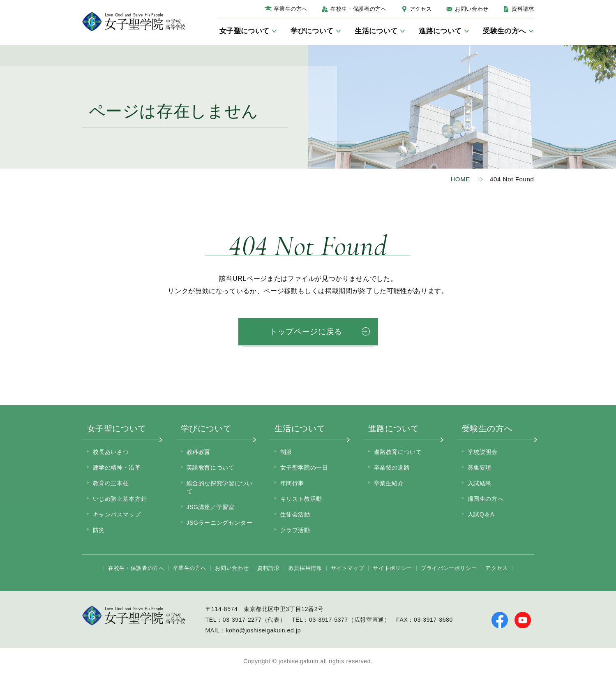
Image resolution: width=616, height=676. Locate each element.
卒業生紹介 (389, 484)
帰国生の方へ (486, 500)
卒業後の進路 (392, 469)
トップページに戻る (306, 332)
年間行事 (292, 484)
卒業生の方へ (291, 9)
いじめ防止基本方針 (120, 500)
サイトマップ (348, 569)
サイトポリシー (392, 569)
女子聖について (117, 430)
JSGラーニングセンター (220, 524)
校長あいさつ (111, 453)
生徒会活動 (295, 516)
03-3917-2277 (242, 621)
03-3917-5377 (329, 621)
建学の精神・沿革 (117, 469)
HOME (460, 179)
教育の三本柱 (111, 484)
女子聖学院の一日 (304, 469)
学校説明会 (483, 453)
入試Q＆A (481, 516)
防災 (99, 531)
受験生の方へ (487, 430)
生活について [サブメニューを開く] (376, 31)
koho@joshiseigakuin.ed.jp (263, 632)
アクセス (421, 9)
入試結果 (480, 484)
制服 (286, 453)
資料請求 (523, 9)
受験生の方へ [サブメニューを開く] (504, 31)
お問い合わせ (472, 9)
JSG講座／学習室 (211, 508)
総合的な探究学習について (220, 488)
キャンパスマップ (117, 516)
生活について (300, 430)
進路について (394, 430)
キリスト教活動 (301, 500)
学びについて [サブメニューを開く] (312, 31)
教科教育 (199, 453)
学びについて (206, 430)
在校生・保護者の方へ (358, 9)
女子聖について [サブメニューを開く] (244, 31)
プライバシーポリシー (449, 569)
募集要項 (480, 469)
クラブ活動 (295, 531)
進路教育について (398, 453)
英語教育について (211, 469)
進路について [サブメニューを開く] (440, 31)
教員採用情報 (305, 569)
